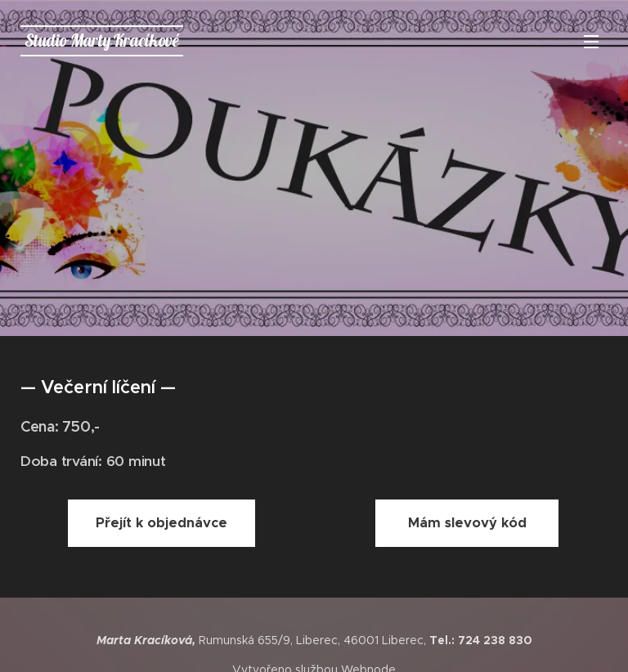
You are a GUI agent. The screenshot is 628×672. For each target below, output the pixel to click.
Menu (591, 42)
